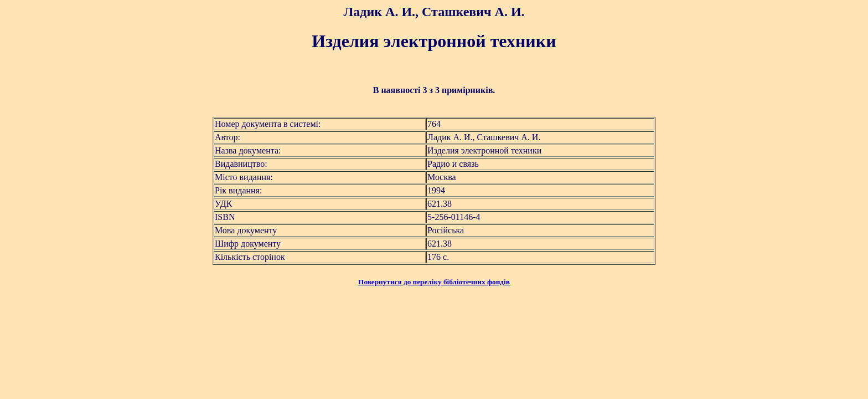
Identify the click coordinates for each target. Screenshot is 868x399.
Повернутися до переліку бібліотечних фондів (434, 282)
